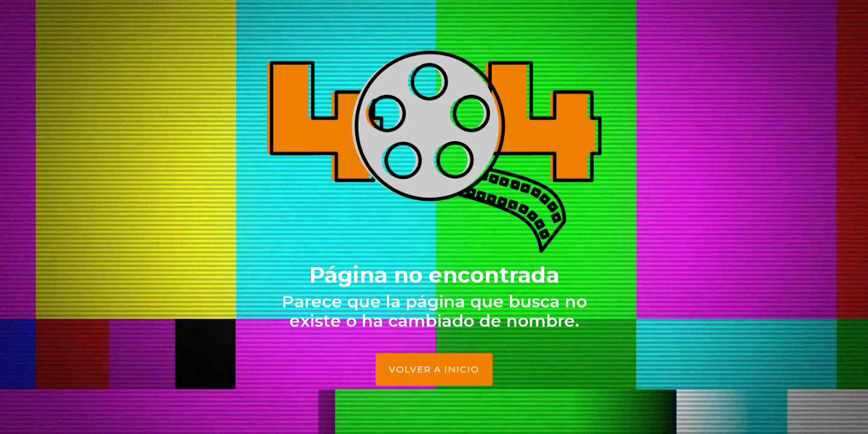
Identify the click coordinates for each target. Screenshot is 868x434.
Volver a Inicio (434, 369)
